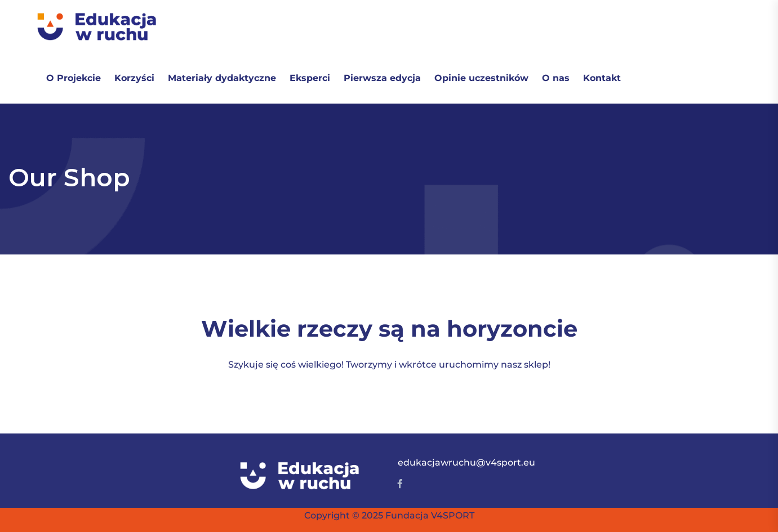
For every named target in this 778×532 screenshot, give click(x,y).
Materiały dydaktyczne (222, 78)
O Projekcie (74, 78)
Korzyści (134, 78)
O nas (556, 78)
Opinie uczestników (481, 78)
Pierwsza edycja (382, 78)
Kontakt (602, 78)
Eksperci (310, 78)
